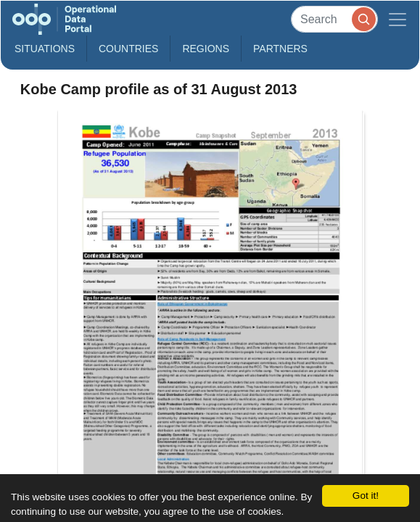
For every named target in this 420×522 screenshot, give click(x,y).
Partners (280, 49)
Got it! (366, 496)
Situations (45, 49)
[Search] (334, 19)
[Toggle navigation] (398, 19)
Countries (128, 49)
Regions (206, 49)
